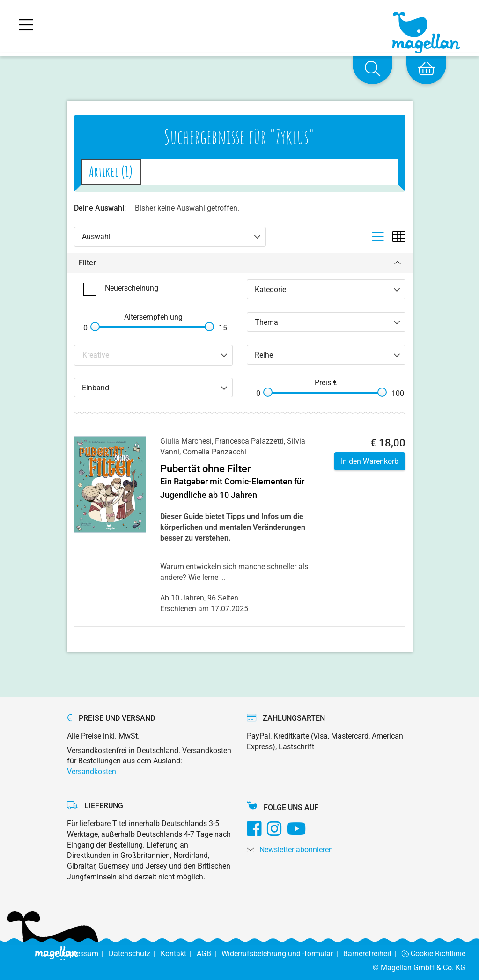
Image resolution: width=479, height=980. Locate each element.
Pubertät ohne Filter (206, 469)
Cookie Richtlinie (434, 954)
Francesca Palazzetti (249, 441)
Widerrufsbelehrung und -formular (282, 954)
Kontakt (179, 954)
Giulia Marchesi (186, 441)
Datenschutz (135, 954)
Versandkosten (92, 772)
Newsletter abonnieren (296, 850)
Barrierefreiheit (372, 954)
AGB (209, 954)
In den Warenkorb (370, 461)
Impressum (85, 954)
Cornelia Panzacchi (214, 452)
